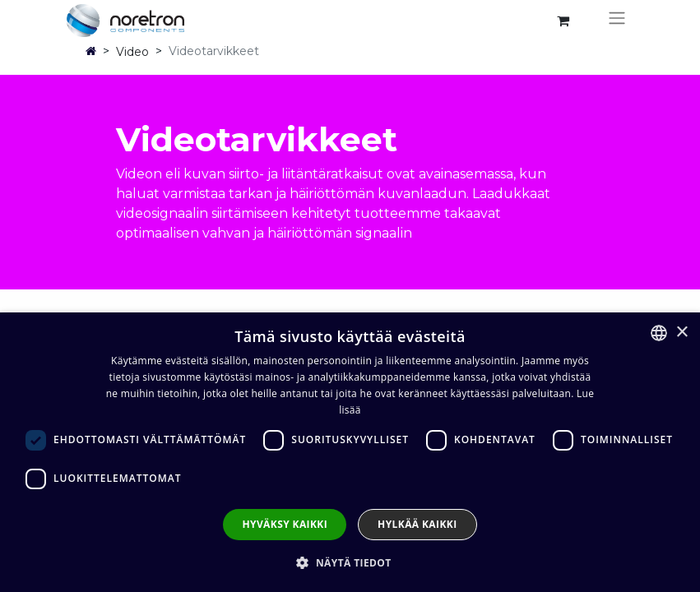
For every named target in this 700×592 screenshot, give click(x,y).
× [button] (681, 333)
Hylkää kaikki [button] (417, 524)
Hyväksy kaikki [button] (285, 524)
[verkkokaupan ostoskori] (563, 21)
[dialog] (350, 452)
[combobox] (659, 333)
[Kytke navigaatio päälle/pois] (617, 21)
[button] (350, 562)
